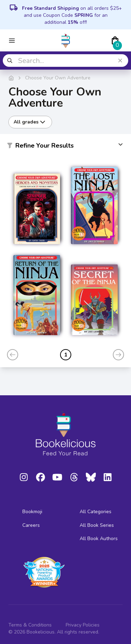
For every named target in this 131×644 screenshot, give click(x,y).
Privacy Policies (83, 625)
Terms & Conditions (30, 625)
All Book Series (97, 525)
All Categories (96, 512)
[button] (65, 147)
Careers (31, 525)
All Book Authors (99, 539)
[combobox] (65, 61)
